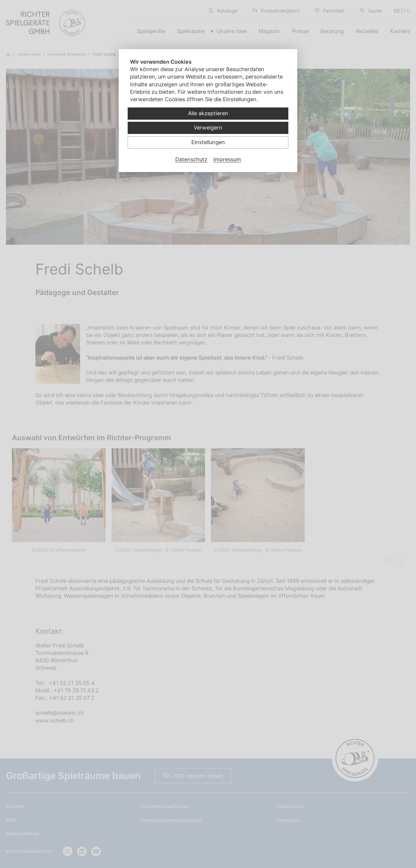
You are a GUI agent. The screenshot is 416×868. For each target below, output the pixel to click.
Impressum (227, 159)
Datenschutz (191, 159)
